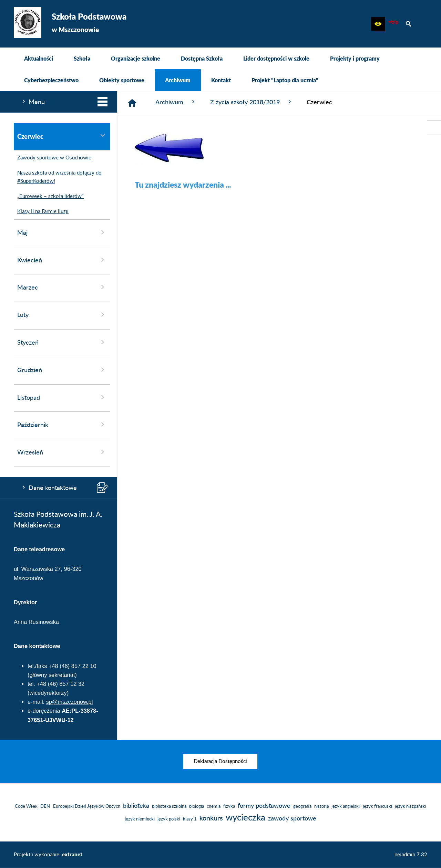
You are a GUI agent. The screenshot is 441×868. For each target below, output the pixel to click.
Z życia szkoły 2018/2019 (252, 102)
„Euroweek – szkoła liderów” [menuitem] (49, 197)
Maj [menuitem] (62, 232)
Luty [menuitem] (62, 315)
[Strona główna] (132, 103)
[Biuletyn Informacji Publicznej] (393, 24)
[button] (378, 24)
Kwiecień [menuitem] (62, 260)
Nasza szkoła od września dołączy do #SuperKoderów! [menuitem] (58, 177)
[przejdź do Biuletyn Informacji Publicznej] (434, 128)
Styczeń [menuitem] (62, 342)
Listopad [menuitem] (62, 397)
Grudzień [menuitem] (62, 370)
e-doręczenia (44, 711)
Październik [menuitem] (62, 425)
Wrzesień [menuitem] (62, 452)
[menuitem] (39, 58)
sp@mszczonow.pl (70, 702)
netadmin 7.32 (411, 855)
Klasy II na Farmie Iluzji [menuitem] (41, 212)
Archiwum (176, 102)
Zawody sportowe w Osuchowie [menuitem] (53, 158)
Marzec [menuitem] (62, 287)
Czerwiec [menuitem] (62, 136)
